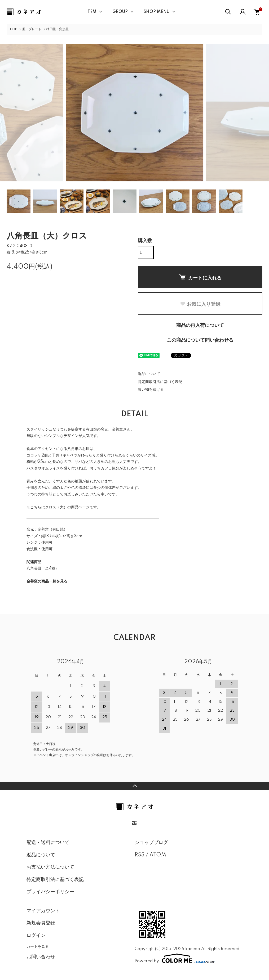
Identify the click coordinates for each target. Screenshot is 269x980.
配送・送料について (48, 843)
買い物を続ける (151, 390)
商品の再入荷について (200, 326)
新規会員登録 (41, 923)
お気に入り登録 (200, 304)
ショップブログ (151, 843)
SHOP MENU (157, 12)
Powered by (175, 958)
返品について (149, 374)
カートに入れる (200, 277)
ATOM (158, 855)
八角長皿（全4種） (43, 568)
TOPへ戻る (134, 786)
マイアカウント (43, 911)
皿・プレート (32, 29)
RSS (140, 855)
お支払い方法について (50, 867)
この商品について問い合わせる (200, 340)
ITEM (91, 12)
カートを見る (38, 946)
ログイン (36, 936)
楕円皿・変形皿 (58, 29)
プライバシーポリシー (50, 892)
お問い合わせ (41, 957)
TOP (13, 29)
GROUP (120, 12)
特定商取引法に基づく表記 (160, 382)
